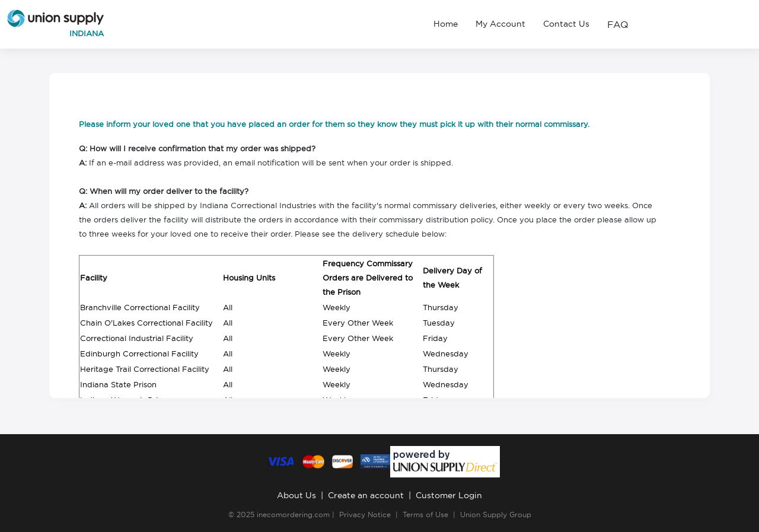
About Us (296, 495)
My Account (500, 24)
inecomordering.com (293, 515)
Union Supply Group (496, 515)
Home (446, 24)
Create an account (366, 495)
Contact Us (566, 24)
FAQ (618, 24)
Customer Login (449, 495)
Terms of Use (425, 515)
